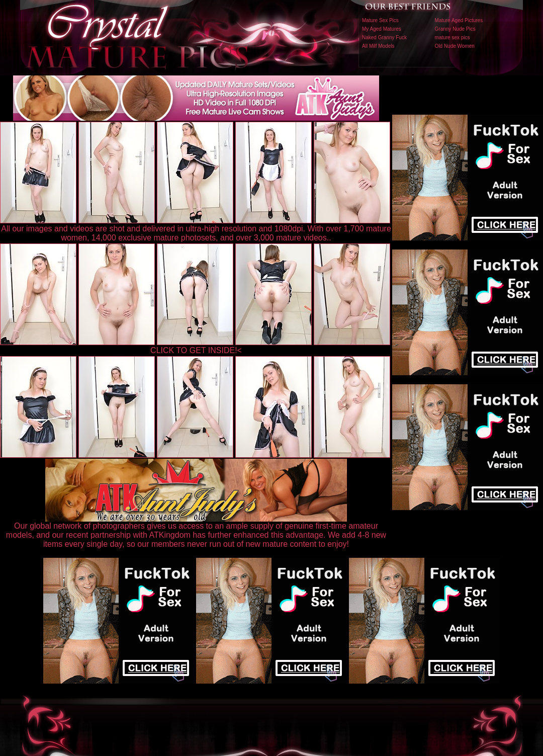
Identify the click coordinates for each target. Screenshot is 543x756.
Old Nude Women (455, 46)
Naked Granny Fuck (384, 37)
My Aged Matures (382, 29)
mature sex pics (452, 37)
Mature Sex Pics (380, 20)
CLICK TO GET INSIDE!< (196, 350)
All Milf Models (378, 46)
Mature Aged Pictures (459, 20)
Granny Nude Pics (455, 29)
